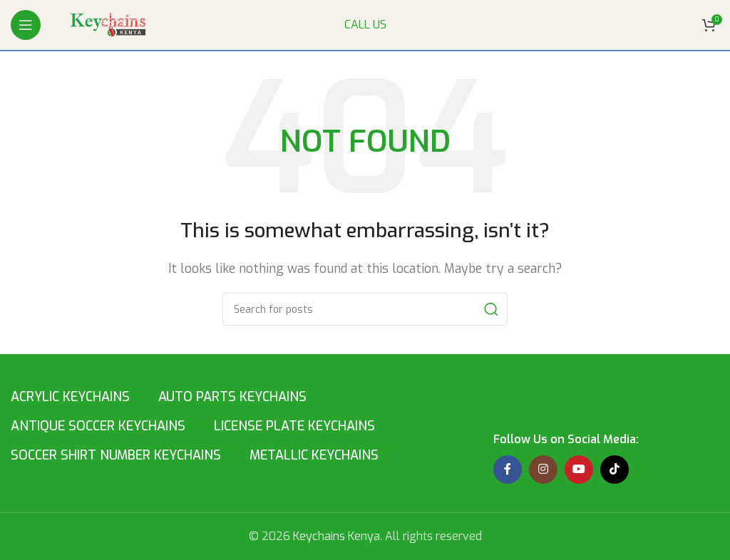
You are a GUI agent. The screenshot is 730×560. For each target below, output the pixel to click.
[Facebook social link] (508, 470)
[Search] (365, 309)
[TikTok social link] (615, 470)
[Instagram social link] (543, 470)
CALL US (365, 25)
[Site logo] (110, 24)
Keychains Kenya (336, 536)
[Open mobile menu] (26, 25)
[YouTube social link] (579, 470)
